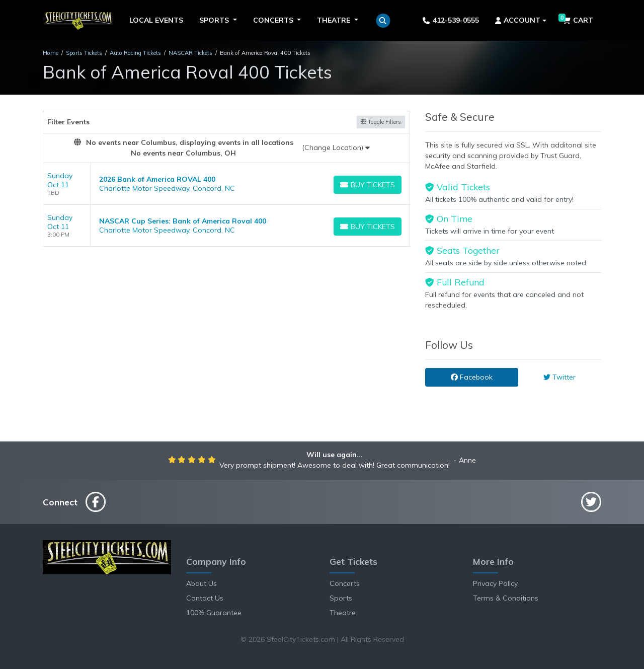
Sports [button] (215, 20)
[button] (383, 21)
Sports (341, 598)
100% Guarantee (214, 613)
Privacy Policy (495, 583)
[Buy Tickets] (368, 185)
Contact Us (205, 598)
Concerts (345, 583)
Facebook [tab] (472, 377)
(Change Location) (336, 147)
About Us (202, 583)
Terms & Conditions (506, 598)
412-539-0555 (451, 20)
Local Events (156, 20)
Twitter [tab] (559, 377)
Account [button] (518, 20)
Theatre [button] (335, 20)
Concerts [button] (274, 20)
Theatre (343, 613)
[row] (226, 184)
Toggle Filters (381, 122)
